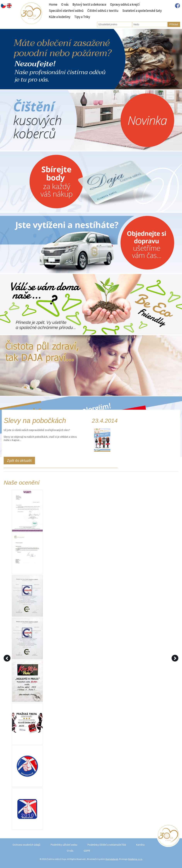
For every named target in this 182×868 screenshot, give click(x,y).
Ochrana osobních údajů (26, 845)
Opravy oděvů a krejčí (125, 4)
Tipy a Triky (82, 17)
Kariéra (140, 845)
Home (53, 4)
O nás (65, 4)
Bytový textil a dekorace (89, 4)
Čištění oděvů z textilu (103, 11)
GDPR (87, 851)
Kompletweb (112, 859)
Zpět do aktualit (19, 460)
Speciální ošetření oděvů (66, 11)
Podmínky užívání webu (64, 845)
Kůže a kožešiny (60, 17)
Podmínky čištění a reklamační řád (107, 845)
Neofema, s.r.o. (135, 859)
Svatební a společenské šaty (142, 11)
